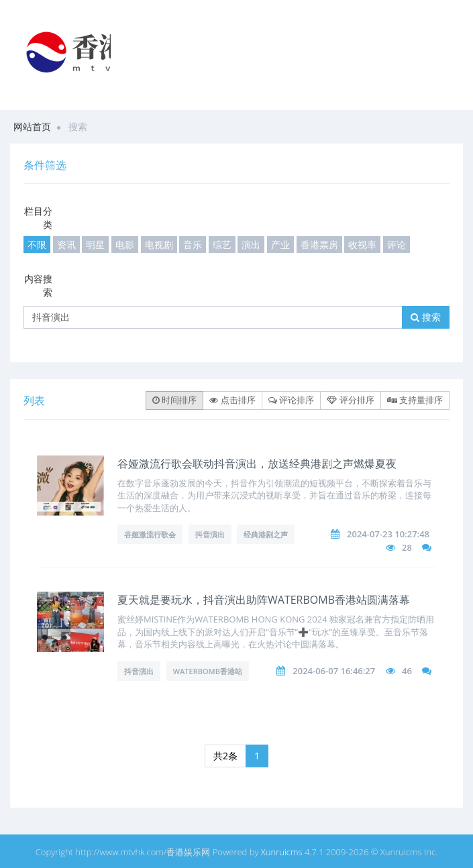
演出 (251, 245)
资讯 (66, 245)
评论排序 (291, 400)
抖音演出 (210, 534)
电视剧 (159, 245)
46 (407, 671)
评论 (397, 245)
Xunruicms (282, 852)
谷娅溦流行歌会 (150, 534)
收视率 (362, 245)
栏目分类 (38, 218)
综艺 (222, 245)
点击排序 (232, 400)
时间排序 (174, 400)
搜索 (426, 317)
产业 (280, 245)
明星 (95, 245)
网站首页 (32, 126)
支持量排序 (415, 400)
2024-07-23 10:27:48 (388, 534)
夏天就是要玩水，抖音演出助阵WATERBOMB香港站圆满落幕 (264, 600)
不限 (37, 245)
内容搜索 (38, 285)
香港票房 (319, 245)
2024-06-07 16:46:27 (334, 671)
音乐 (193, 245)
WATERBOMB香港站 (208, 671)
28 (407, 547)
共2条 (225, 756)
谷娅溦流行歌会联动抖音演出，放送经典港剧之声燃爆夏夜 (257, 464)
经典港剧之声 (266, 534)
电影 (125, 245)
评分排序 (350, 400)
